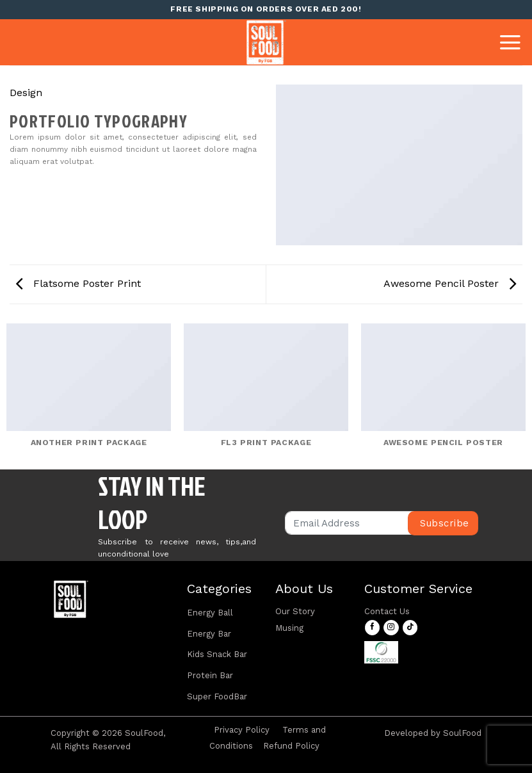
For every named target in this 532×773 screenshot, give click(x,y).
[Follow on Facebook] (372, 628)
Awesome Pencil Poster (450, 283)
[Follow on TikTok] (410, 628)
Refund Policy (291, 746)
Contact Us (387, 611)
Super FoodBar (217, 696)
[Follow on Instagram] (391, 628)
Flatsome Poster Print (78, 283)
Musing (289, 628)
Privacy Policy (242, 730)
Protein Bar (210, 675)
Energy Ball (210, 613)
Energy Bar (209, 634)
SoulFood (462, 733)
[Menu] (510, 42)
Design (26, 93)
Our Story (295, 611)
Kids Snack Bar (217, 654)
